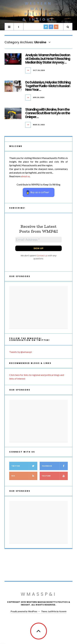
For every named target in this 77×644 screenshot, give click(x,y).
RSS (24, 476)
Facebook (55, 466)
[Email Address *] (38, 240)
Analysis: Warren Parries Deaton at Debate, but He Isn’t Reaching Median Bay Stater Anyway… (48, 59)
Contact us (42, 255)
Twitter (24, 466)
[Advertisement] (38, 308)
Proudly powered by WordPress (24, 611)
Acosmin (63, 611)
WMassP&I (39, 594)
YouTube (55, 476)
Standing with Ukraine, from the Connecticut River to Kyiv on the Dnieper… (48, 113)
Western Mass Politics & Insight (38, 11)
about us (25, 176)
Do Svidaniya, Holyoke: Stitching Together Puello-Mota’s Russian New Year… (48, 86)
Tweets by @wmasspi (20, 352)
